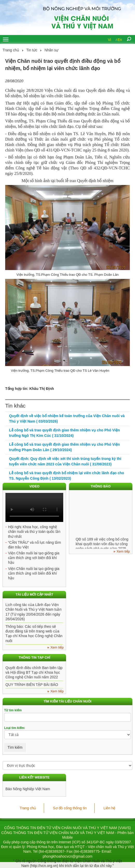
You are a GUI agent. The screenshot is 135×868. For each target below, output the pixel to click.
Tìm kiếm (15, 747)
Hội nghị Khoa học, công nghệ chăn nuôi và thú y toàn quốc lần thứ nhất (34, 532)
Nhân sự (51, 50)
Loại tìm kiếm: (15, 728)
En (120, 40)
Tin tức (32, 50)
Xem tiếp (123, 551)
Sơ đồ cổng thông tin (70, 808)
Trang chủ (11, 50)
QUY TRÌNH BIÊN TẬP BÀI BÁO (32, 685)
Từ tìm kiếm (13, 710)
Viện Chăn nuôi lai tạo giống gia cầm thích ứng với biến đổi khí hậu (34, 558)
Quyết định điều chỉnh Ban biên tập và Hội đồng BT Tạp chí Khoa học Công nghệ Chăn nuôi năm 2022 (34, 672)
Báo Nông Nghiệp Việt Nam (28, 789)
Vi (109, 40)
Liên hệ (109, 808)
